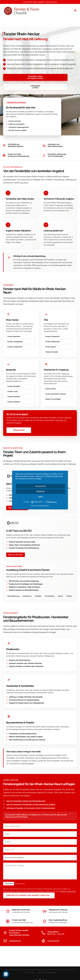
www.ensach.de (53, 932)
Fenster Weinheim (14, 392)
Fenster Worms (51, 379)
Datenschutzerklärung (68, 882)
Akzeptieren (41, 486)
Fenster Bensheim (14, 377)
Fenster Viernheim (14, 387)
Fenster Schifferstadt (52, 332)
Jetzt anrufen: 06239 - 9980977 (34, 2)
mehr (41, 497)
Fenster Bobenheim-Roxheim (56, 385)
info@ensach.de (52, 2)
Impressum (34, 506)
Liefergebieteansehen (45, 77)
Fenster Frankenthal (52, 327)
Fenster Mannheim (14, 327)
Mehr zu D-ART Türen (16, 545)
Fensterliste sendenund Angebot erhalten (16, 77)
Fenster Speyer (51, 337)
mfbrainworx (53, 963)
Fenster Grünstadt (52, 343)
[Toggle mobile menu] (75, 10)
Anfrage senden (19, 421)
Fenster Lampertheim (15, 337)
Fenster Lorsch (13, 382)
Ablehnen (41, 491)
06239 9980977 (53, 922)
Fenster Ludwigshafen (15, 332)
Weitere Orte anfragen (53, 390)
